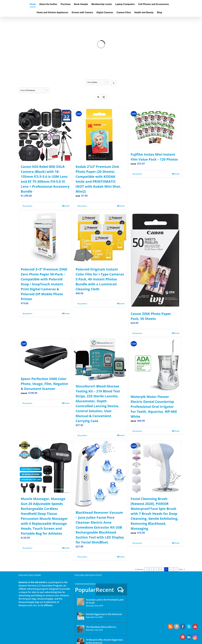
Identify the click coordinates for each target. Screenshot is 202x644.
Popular (85, 590)
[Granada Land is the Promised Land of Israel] (81, 602)
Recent (105, 590)
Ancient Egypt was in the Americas (104, 614)
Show (28, 90)
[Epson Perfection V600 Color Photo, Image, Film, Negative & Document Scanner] (45, 356)
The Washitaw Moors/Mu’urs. (101, 627)
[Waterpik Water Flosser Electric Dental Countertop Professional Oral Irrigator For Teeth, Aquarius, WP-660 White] (155, 365)
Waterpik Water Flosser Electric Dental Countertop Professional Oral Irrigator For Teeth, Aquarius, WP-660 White (154, 406)
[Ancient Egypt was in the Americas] (81, 616)
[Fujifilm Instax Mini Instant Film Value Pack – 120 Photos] (155, 129)
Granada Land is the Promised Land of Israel (105, 601)
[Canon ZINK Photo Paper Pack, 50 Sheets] (155, 260)
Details (67, 206)
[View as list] (104, 97)
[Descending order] (114, 83)
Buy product (28, 206)
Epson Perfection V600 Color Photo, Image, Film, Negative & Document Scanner (44, 384)
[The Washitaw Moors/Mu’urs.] (81, 629)
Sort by (92, 82)
